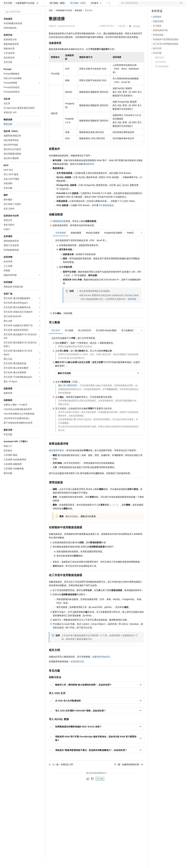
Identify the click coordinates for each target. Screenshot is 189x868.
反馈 (100, 788)
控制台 (162, 5)
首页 (51, 20)
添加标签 (132, 309)
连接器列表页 (58, 460)
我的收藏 (136, 36)
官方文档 (8, 13)
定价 (65, 5)
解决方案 (49, 5)
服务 (89, 5)
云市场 (74, 5)
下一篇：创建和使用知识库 (128, 774)
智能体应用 (112, 399)
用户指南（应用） (79, 13)
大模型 (31, 5)
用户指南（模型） (58, 13)
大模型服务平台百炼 (25, 13)
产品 (39, 5)
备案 (155, 5)
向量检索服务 (107, 215)
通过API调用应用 (67, 395)
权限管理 (90, 174)
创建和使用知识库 (101, 666)
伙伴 (82, 5)
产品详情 (122, 36)
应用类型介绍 (77, 671)
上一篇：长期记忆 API (61, 774)
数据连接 (78, 20)
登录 (180, 5)
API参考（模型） (99, 13)
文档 (148, 5)
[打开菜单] (5, 5)
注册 (169, 5)
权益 (58, 5)
